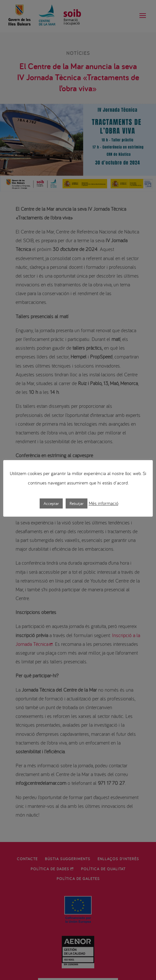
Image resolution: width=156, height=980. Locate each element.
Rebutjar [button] (77, 503)
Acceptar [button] (51, 503)
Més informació (104, 503)
